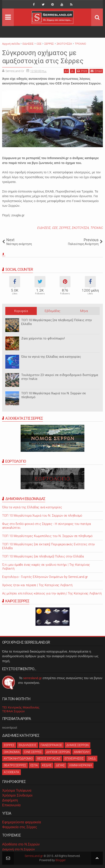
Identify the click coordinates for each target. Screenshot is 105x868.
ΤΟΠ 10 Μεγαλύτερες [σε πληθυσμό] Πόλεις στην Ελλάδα (57, 322)
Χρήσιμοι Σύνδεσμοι (17, 795)
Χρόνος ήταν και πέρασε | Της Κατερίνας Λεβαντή (37, 585)
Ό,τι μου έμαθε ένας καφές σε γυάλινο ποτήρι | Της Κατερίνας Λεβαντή (46, 567)
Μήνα (84, 311)
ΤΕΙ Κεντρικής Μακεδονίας (21, 707)
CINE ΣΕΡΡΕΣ (33, 752)
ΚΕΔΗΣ (47, 765)
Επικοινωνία (11, 805)
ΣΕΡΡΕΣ (65, 228)
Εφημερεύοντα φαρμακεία (22, 822)
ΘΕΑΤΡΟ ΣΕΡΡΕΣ (15, 765)
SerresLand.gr (34, 856)
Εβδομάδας (52, 311)
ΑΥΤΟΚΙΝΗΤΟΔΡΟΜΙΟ (18, 758)
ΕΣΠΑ (34, 765)
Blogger (61, 860)
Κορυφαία (21, 311)
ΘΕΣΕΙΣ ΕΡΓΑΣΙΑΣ (49, 758)
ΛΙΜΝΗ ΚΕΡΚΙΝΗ (80, 765)
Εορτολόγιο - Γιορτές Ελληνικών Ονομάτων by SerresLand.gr (45, 577)
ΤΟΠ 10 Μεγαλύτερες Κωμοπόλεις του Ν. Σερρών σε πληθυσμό (47, 536)
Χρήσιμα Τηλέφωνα (17, 790)
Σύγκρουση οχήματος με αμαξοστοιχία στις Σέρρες (43, 57)
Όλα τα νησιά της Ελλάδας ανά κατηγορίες (51, 357)
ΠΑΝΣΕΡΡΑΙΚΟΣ (51, 745)
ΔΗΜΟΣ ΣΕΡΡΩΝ (77, 745)
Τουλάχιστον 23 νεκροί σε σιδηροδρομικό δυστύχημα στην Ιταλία (60, 377)
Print (82, 71)
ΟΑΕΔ (92, 758)
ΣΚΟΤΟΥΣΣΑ (80, 228)
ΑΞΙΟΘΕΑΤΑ (11, 772)
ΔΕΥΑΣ (60, 765)
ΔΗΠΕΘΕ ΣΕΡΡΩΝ (58, 752)
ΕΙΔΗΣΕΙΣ (44, 228)
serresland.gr (33, 678)
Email (96, 71)
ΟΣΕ (55, 228)
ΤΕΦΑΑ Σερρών (13, 711)
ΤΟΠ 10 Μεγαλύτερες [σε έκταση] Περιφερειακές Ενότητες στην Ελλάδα (48, 546)
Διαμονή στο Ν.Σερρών (18, 849)
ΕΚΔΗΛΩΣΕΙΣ (28, 745)
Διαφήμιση (10, 800)
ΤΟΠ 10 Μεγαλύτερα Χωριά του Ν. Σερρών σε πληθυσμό (54, 395)
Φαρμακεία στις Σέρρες (20, 827)
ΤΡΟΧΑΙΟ (96, 228)
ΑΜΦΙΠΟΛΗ (82, 752)
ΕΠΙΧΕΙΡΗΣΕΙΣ (74, 758)
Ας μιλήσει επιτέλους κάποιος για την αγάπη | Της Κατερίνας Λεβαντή (52, 593)
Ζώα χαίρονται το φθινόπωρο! (43, 338)
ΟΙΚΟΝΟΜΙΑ (12, 752)
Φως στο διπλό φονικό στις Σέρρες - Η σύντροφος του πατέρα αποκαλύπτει (46, 526)
